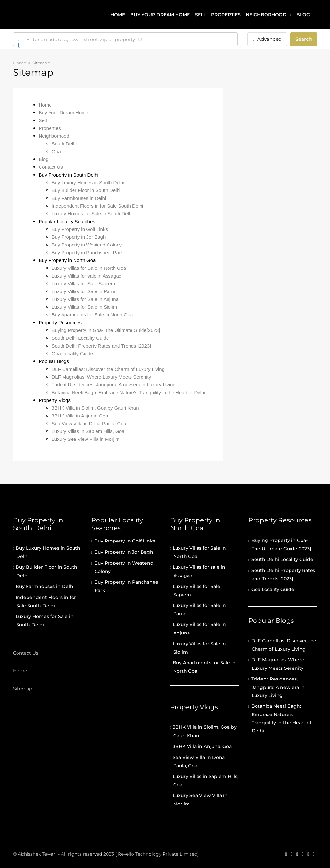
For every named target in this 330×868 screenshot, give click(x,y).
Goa (56, 151)
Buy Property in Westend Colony (87, 245)
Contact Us (51, 167)
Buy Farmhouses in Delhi (79, 198)
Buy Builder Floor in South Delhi (86, 190)
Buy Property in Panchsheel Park (87, 252)
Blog (303, 15)
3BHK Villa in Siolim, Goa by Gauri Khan (95, 408)
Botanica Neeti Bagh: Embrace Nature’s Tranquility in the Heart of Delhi (129, 392)
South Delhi (64, 144)
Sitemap (23, 689)
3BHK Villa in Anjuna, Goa (80, 416)
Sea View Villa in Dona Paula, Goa (89, 423)
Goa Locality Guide (73, 354)
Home (118, 15)
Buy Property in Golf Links (80, 229)
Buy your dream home (160, 15)
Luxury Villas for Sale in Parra (84, 291)
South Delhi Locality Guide (80, 338)
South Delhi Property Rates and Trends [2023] (102, 346)
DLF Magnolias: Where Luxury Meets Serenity (102, 377)
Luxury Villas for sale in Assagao (87, 276)
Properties (226, 15)
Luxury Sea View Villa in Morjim (86, 439)
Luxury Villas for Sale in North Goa (89, 268)
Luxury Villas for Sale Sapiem (84, 284)
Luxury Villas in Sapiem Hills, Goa (88, 431)
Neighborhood (266, 15)
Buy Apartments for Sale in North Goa (92, 315)
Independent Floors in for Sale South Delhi (98, 206)
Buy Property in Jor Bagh (79, 237)
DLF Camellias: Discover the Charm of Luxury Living (108, 369)
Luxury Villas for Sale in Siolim (84, 307)
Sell (200, 15)
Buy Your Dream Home (64, 113)
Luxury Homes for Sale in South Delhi (92, 214)
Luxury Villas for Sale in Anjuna (85, 299)
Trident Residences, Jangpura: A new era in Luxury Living (114, 385)
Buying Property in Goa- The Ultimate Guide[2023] (106, 330)
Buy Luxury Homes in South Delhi (88, 183)
